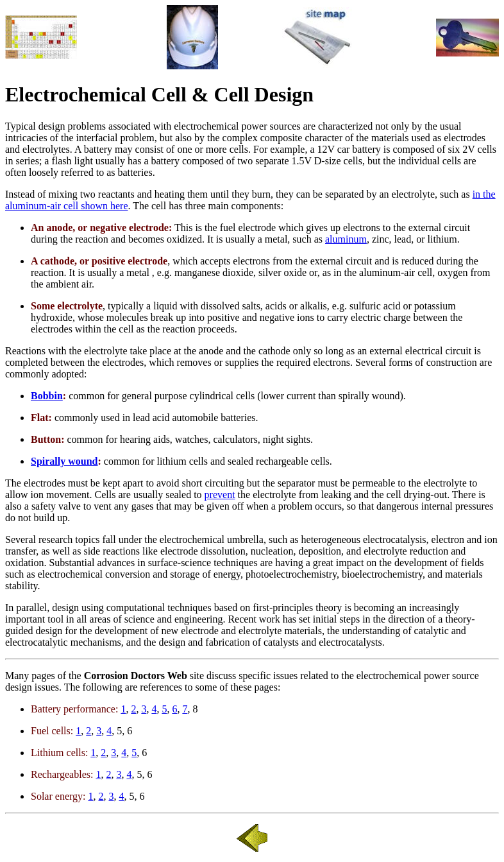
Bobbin (47, 396)
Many (17, 676)
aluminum (346, 239)
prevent (220, 495)
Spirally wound (64, 461)
